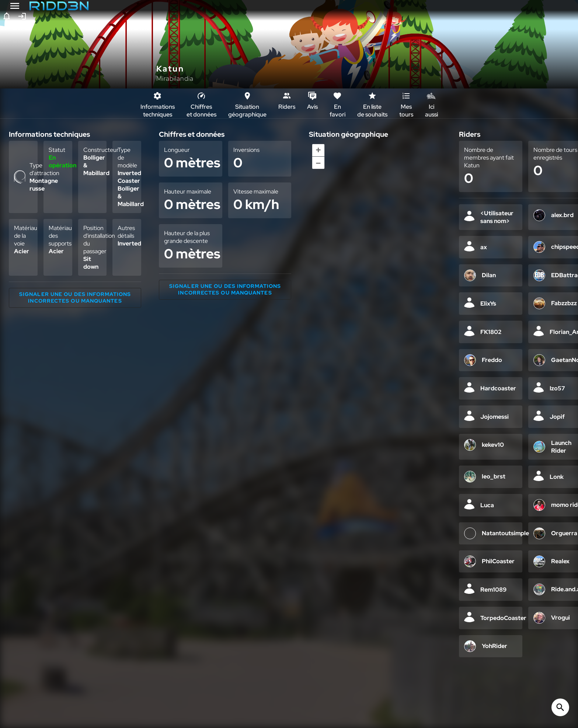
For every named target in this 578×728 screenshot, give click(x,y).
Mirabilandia (175, 78)
